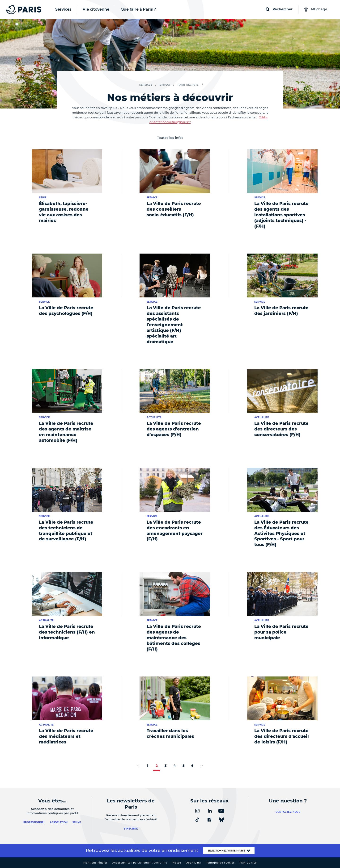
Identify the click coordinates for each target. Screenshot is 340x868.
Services (146, 85)
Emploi (165, 85)
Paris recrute (188, 85)
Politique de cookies (220, 863)
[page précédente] (138, 766)
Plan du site (248, 863)
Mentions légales (96, 863)
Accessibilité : (140, 863)
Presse (176, 863)
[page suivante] (202, 766)
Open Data (193, 863)
